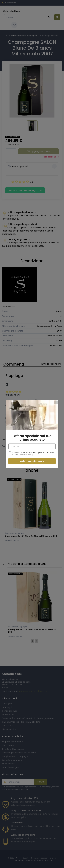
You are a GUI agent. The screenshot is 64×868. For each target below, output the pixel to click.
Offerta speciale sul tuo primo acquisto (32, 438)
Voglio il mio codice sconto (32, 461)
